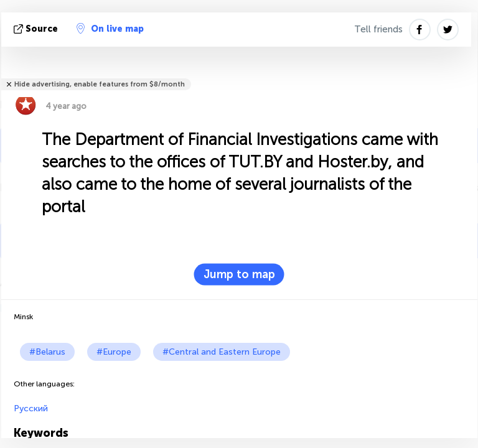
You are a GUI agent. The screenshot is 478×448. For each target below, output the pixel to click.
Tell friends (378, 29)
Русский (31, 408)
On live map (110, 29)
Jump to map (239, 274)
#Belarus (47, 352)
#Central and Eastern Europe (222, 352)
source (37, 29)
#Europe (114, 352)
